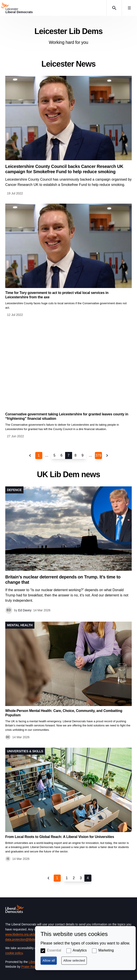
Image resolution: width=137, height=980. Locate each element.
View (68, 136)
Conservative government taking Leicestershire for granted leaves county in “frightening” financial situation (67, 416)
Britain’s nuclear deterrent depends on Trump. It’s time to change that (63, 580)
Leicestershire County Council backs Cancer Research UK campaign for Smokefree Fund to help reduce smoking (64, 169)
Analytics (80, 950)
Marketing (106, 950)
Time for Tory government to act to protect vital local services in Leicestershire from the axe (57, 295)
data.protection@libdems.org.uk (27, 939)
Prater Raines (31, 967)
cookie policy (14, 953)
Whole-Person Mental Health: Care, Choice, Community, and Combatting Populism (64, 713)
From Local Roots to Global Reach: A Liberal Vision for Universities (60, 837)
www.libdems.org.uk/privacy (24, 934)
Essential (54, 950)
